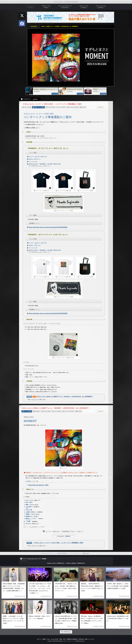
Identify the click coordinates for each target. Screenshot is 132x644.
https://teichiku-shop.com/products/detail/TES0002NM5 (48, 227)
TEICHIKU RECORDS (62, 553)
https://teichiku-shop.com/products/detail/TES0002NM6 (48, 313)
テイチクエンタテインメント (47, 553)
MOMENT (68, 536)
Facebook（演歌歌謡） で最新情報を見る (75, 563)
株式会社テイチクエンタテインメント (67, 641)
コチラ (35, 400)
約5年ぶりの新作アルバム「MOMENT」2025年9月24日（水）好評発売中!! (60, 26)
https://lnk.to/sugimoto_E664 (38, 485)
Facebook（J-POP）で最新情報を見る (56, 563)
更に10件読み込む (66, 632)
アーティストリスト (75, 553)
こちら (40, 166)
